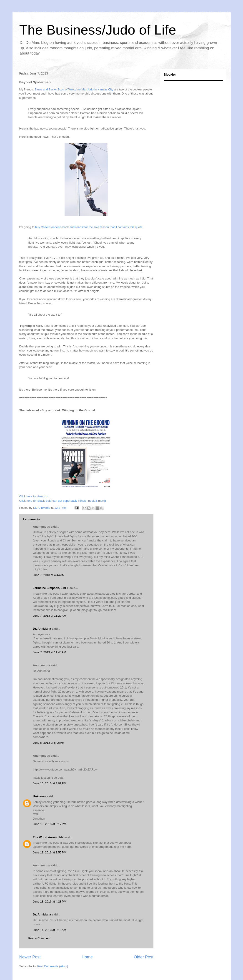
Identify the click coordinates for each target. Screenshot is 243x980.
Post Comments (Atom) (53, 966)
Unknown (40, 796)
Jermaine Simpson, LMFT (51, 588)
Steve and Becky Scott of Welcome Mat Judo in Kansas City (73, 89)
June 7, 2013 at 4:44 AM (49, 575)
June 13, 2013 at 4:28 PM (50, 901)
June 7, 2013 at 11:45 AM (50, 652)
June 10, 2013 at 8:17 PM (50, 824)
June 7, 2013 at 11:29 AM (50, 616)
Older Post (144, 957)
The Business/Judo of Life (98, 30)
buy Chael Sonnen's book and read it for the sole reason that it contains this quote (89, 227)
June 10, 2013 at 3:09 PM (50, 783)
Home (87, 957)
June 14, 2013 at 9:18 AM (50, 930)
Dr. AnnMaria (42, 629)
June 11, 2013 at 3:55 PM (50, 852)
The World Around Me (48, 837)
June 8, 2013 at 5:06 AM (49, 743)
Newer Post (30, 957)
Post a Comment (39, 938)
